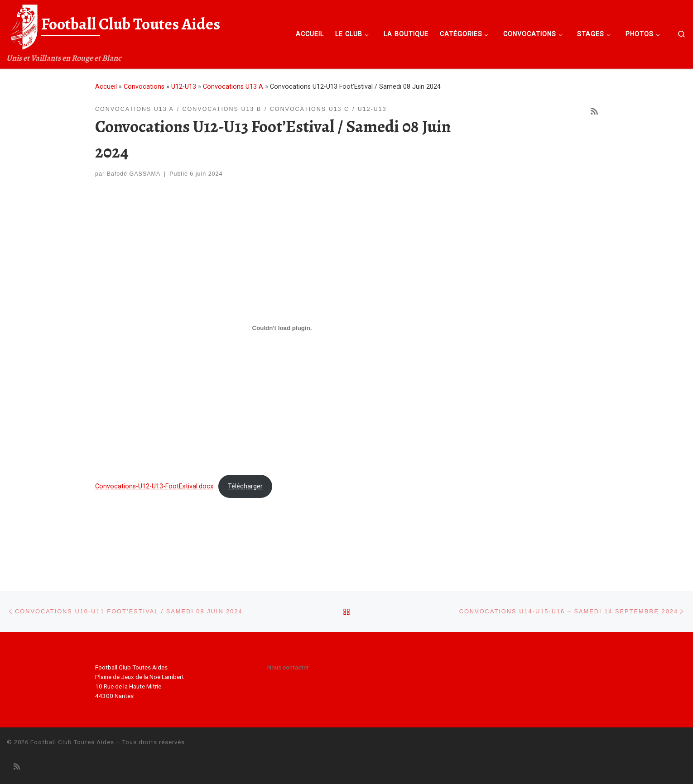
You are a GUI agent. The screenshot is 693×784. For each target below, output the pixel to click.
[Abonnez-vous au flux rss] (594, 111)
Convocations (144, 86)
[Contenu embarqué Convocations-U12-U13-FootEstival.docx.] (282, 328)
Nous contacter (288, 667)
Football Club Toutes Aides (72, 742)
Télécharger (245, 486)
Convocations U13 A (233, 86)
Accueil (106, 86)
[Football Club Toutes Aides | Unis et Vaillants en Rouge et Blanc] (22, 26)
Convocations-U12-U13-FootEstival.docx (154, 486)
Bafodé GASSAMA (134, 174)
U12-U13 (184, 86)
